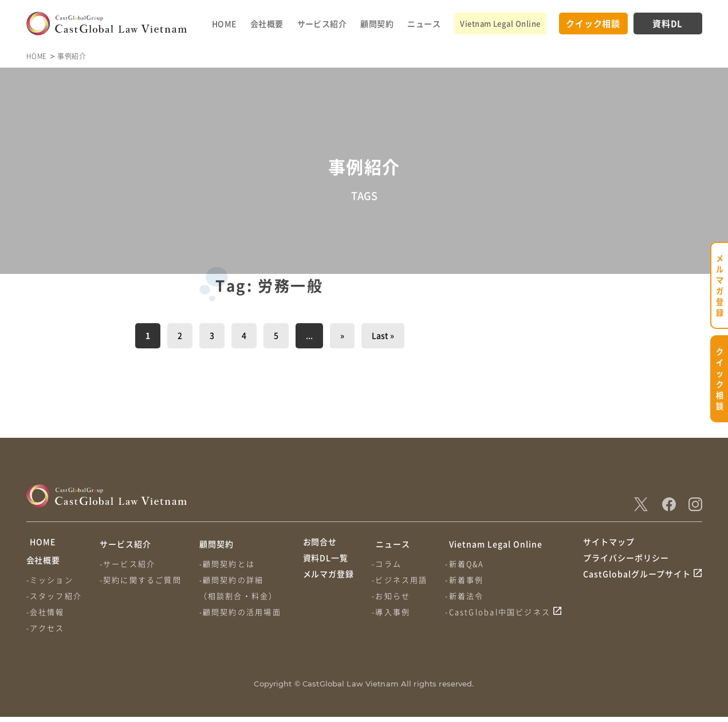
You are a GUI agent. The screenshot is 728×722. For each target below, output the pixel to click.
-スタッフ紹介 (54, 601)
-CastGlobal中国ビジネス (501, 612)
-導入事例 (393, 612)
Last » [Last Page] (383, 335)
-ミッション (50, 585)
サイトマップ (609, 544)
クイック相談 (593, 23)
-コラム (388, 564)
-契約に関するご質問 (142, 580)
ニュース (424, 23)
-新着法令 (467, 596)
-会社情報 (46, 617)
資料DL (668, 23)
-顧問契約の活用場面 (243, 612)
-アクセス (46, 633)
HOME (224, 23)
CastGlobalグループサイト (637, 587)
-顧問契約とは (229, 564)
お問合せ (320, 544)
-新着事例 (467, 580)
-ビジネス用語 (401, 580)
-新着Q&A (467, 564)
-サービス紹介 (129, 564)
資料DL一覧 (326, 566)
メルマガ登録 (329, 587)
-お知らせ (393, 596)
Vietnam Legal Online (500, 23)
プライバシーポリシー (626, 566)
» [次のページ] (342, 335)
